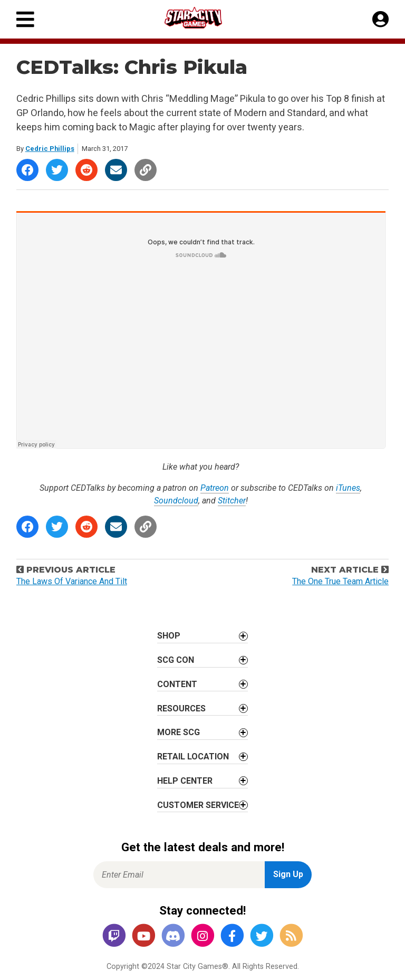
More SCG (179, 732)
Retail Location (193, 757)
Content (177, 684)
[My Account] (380, 20)
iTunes (348, 488)
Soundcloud (176, 501)
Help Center (185, 781)
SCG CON (176, 660)
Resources (181, 708)
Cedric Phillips (50, 149)
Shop (169, 636)
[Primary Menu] (25, 19)
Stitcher (232, 501)
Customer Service (198, 805)
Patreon (215, 488)
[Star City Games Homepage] (203, 18)
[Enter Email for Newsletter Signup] (179, 875)
